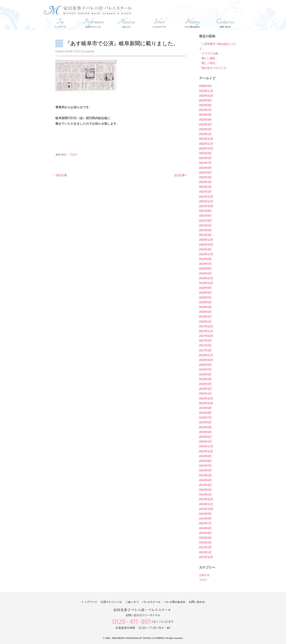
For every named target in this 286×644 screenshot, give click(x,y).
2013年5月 (205, 533)
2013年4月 (205, 538)
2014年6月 (205, 470)
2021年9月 (205, 211)
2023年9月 (205, 100)
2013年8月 (205, 518)
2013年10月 (206, 509)
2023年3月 (205, 124)
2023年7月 (205, 110)
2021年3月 (205, 235)
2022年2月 (205, 187)
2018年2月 (205, 317)
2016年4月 (205, 379)
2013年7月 (205, 523)
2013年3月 (205, 542)
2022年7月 (205, 163)
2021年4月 (205, 230)
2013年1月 (205, 552)
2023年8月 (205, 105)
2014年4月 (205, 480)
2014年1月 (205, 494)
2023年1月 (205, 134)
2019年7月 (205, 264)
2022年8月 (205, 158)
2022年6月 (205, 168)
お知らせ (204, 575)
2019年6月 (205, 268)
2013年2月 (205, 547)
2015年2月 (205, 437)
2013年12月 (206, 499)
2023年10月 (206, 96)
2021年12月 (206, 197)
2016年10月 (206, 360)
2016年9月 (205, 365)
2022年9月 (205, 153)
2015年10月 (206, 403)
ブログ (73, 155)
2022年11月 (206, 144)
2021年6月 (205, 221)
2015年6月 (205, 422)
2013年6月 (205, 528)
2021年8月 (205, 216)
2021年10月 (206, 206)
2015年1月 (205, 442)
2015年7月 (205, 418)
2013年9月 (205, 514)
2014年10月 (206, 451)
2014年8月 (205, 461)
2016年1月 (205, 393)
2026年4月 (205, 86)
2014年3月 (205, 485)
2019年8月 (205, 259)
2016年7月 (205, 369)
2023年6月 (205, 115)
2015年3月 (205, 432)
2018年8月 (205, 293)
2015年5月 (205, 427)
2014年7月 (205, 466)
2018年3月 (205, 312)
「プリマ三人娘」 (210, 53)
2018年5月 (205, 307)
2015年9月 (205, 408)
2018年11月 (206, 278)
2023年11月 (206, 91)
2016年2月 (205, 389)
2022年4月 (205, 177)
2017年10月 (206, 336)
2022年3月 (205, 182)
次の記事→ (181, 175)
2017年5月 (205, 341)
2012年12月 (206, 557)
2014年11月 (206, 446)
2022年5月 (205, 172)
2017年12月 (206, 326)
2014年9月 (205, 456)
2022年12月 (206, 139)
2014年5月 (205, 475)
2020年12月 (206, 240)
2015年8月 (205, 413)
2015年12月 (206, 398)
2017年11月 (206, 331)
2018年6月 (205, 302)
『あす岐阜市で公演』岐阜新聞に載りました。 (122, 43)
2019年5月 (205, 273)
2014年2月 (205, 490)
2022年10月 (206, 148)
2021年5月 (205, 225)
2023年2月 (205, 129)
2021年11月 (206, 201)
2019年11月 (206, 254)
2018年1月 (205, 322)
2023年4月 (205, 120)
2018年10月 (206, 283)
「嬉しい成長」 (208, 58)
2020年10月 (206, 245)
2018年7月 (205, 297)
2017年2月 (205, 350)
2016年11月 (206, 355)
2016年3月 (205, 384)
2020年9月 (205, 249)
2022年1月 (205, 192)
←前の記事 (60, 175)
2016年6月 (205, 374)
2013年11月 (206, 504)
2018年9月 (205, 288)
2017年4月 (205, 345)
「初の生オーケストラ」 (214, 68)
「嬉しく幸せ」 (208, 63)
